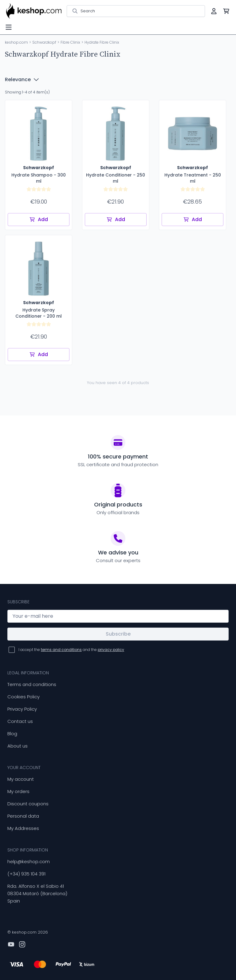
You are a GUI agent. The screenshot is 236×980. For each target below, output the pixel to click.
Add (39, 219)
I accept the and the (71, 650)
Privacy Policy (22, 709)
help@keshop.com (29, 861)
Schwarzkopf (44, 42)
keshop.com (16, 42)
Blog (12, 734)
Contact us (20, 721)
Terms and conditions (32, 684)
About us (18, 746)
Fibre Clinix (70, 42)
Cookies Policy (24, 697)
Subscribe (118, 634)
